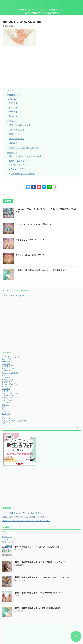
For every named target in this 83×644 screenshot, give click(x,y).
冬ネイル (13, 103)
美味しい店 (14, 133)
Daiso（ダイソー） (20, 167)
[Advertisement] (21, 72)
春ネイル (13, 107)
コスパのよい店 (16, 137)
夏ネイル (13, 111)
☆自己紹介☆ (13, 95)
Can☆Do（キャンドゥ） (23, 172)
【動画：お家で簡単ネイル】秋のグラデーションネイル (38, 591)
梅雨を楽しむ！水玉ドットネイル (30, 238)
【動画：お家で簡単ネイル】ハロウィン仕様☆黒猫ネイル (41, 268)
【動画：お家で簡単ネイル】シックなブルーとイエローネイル (26, 519)
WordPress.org (7, 540)
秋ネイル (13, 116)
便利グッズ (12, 151)
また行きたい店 (16, 129)
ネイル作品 (12, 99)
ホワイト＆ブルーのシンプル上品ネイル (33, 222)
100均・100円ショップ (20, 159)
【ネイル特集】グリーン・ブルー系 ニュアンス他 (22, 511)
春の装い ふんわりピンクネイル (30, 253)
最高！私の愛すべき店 (20, 124)
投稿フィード (7, 535)
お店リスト (12, 121)
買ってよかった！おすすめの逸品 (25, 155)
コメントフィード (9, 537)
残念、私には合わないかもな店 (24, 146)
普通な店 (13, 142)
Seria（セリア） (19, 163)
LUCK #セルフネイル (13, 293)
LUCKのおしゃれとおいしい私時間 (41, 13)
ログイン (5, 532)
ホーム (10, 90)
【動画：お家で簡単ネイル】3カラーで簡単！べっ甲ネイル (25, 515)
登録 (3, 529)
